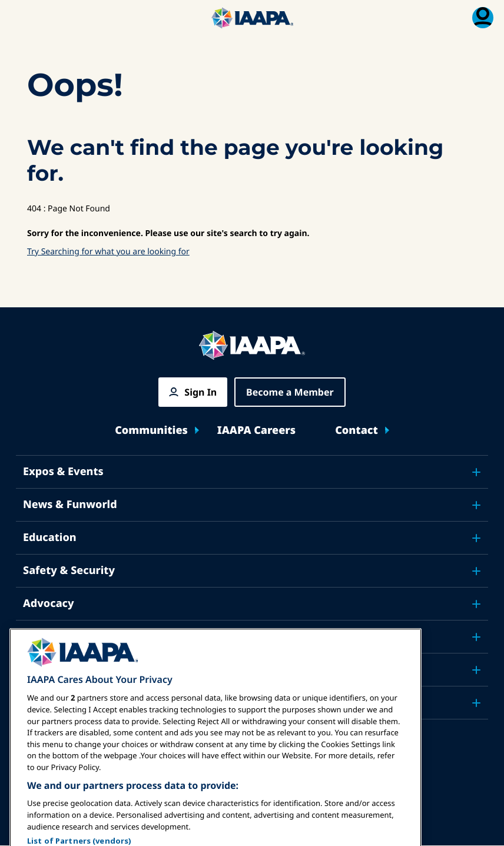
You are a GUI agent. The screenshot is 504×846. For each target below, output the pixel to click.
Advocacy (49, 603)
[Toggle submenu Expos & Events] (476, 472)
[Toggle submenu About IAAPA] (476, 670)
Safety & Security (69, 570)
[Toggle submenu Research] (476, 637)
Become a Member (290, 392)
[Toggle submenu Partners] (476, 703)
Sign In (200, 392)
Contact (357, 431)
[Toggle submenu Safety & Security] (476, 571)
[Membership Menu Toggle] (483, 18)
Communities (151, 431)
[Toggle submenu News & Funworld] (476, 505)
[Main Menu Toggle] (21, 18)
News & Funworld (70, 505)
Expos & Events (63, 472)
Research (47, 636)
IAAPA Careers (256, 431)
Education (50, 538)
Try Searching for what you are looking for (108, 252)
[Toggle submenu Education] (476, 538)
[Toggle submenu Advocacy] (476, 604)
